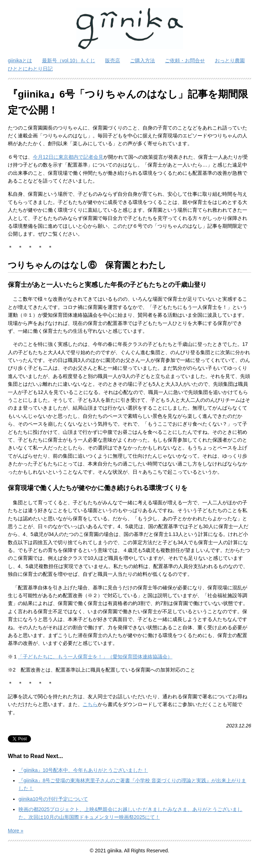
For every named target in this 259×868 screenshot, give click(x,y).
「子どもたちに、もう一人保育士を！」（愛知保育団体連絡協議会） (95, 657)
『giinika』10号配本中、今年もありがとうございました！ (83, 770)
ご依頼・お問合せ (185, 61)
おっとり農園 (230, 61)
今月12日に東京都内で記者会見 (68, 157)
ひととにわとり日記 (30, 69)
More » (16, 831)
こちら (90, 704)
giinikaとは (20, 61)
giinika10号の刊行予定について (53, 799)
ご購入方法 (143, 61)
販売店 (113, 61)
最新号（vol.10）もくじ (69, 61)
